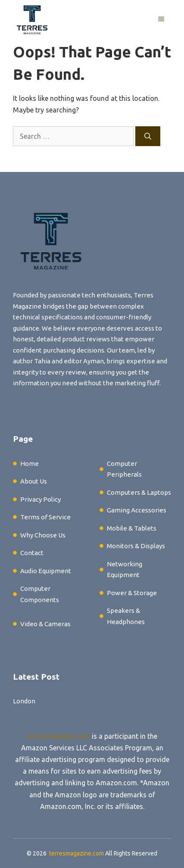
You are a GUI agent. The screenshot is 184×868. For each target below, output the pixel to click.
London (24, 701)
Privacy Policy (41, 499)
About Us (34, 481)
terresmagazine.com (58, 736)
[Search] (148, 136)
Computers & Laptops (139, 492)
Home (30, 464)
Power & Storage (132, 593)
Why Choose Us (43, 535)
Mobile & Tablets (132, 528)
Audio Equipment (46, 571)
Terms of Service (45, 517)
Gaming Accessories (137, 510)
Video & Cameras (45, 624)
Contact (32, 553)
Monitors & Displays (136, 546)
